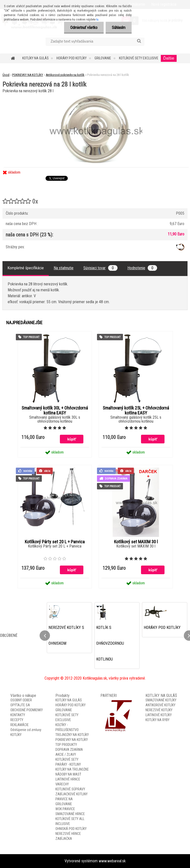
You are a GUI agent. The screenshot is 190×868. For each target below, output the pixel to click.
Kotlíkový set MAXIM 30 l (136, 542)
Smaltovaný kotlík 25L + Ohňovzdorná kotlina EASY (136, 411)
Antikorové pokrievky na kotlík (65, 75)
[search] (139, 41)
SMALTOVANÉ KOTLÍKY (161, 700)
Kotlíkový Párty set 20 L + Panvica (55, 542)
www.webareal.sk (112, 861)
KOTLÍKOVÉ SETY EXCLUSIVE (139, 58)
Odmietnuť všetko (84, 28)
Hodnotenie (142, 268)
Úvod (6, 75)
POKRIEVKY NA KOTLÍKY (28, 75)
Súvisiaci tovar (100, 268)
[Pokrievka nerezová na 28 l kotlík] (95, 96)
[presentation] (45, 636)
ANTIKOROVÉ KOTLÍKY (160, 705)
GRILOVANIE (103, 58)
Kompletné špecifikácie (26, 268)
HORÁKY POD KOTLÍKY (71, 58)
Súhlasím (119, 28)
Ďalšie (169, 58)
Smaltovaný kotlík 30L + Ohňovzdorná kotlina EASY (55, 411)
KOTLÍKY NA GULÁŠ (35, 58)
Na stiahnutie (64, 268)
